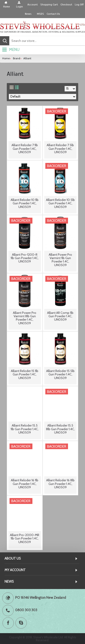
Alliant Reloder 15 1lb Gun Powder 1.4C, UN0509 (25, 374)
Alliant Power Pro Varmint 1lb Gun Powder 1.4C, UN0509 (60, 260)
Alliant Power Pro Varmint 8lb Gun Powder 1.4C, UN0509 (25, 318)
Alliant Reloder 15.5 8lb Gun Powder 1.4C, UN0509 (60, 429)
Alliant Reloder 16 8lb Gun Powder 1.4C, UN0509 (60, 484)
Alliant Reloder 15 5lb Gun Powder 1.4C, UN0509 (60, 374)
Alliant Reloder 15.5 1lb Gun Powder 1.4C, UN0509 (25, 429)
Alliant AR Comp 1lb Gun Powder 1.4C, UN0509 (60, 316)
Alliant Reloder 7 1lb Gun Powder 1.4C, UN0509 (25, 149)
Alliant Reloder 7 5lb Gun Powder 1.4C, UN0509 (60, 149)
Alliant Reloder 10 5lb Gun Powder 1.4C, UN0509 (60, 203)
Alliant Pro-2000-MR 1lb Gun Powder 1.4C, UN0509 (25, 538)
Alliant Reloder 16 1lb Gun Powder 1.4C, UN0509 (25, 484)
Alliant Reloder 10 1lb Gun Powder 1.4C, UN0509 (25, 203)
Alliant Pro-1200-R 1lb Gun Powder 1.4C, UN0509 (25, 258)
